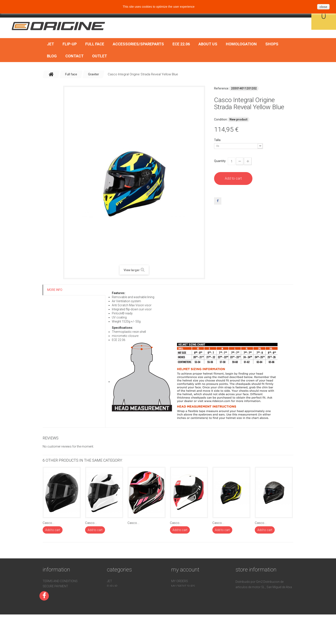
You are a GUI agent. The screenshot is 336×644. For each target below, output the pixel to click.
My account (185, 570)
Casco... (49, 523)
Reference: (222, 88)
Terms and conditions (60, 581)
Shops (272, 44)
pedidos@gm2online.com (264, 613)
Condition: (221, 119)
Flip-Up (70, 44)
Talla (218, 140)
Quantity (220, 161)
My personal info (185, 596)
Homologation (241, 44)
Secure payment (55, 586)
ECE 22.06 (181, 44)
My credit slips (183, 586)
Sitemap (49, 612)
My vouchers (182, 602)
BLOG (52, 56)
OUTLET (100, 56)
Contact (74, 56)
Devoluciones (53, 602)
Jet (50, 44)
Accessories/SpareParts (138, 44)
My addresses (182, 591)
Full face (95, 44)
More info (55, 290)
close (323, 7)
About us (208, 44)
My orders (180, 581)
